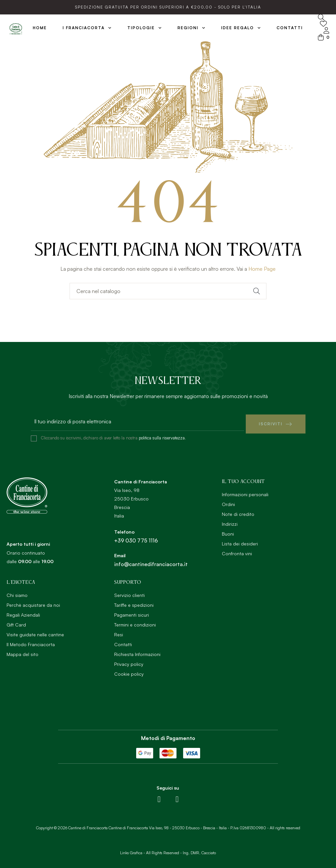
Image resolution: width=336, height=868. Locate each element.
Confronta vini (237, 551)
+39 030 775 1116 (136, 538)
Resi (119, 632)
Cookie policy (129, 671)
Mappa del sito (22, 652)
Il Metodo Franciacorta (31, 642)
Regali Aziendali (23, 612)
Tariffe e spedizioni (134, 602)
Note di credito (238, 511)
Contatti (123, 642)
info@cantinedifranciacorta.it (151, 561)
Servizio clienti (129, 593)
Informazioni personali (245, 492)
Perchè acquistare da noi (33, 602)
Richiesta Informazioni (137, 652)
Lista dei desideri (240, 541)
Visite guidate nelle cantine (35, 632)
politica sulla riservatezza (162, 435)
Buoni (228, 531)
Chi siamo (17, 593)
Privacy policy (129, 661)
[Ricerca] (168, 291)
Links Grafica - (133, 850)
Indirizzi (230, 521)
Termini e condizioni (135, 622)
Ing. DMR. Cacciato (199, 850)
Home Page (262, 269)
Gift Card (16, 622)
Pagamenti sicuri (132, 612)
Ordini (228, 502)
